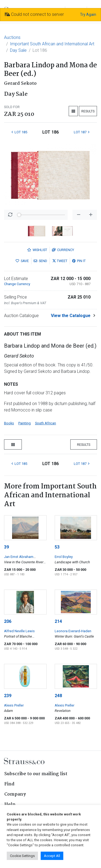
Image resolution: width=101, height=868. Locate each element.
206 (8, 621)
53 (57, 547)
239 (8, 696)
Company (15, 794)
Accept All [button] (52, 856)
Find (9, 784)
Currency (63, 250)
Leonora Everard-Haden (73, 631)
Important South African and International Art (52, 44)
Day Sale (18, 50)
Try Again (88, 14)
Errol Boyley (64, 557)
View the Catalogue (71, 316)
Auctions (12, 37)
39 (6, 547)
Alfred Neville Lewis (19, 631)
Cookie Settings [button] (22, 856)
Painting (25, 423)
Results (88, 111)
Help (10, 805)
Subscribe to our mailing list (36, 774)
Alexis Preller (14, 705)
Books (9, 423)
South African (46, 423)
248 (58, 696)
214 (58, 621)
